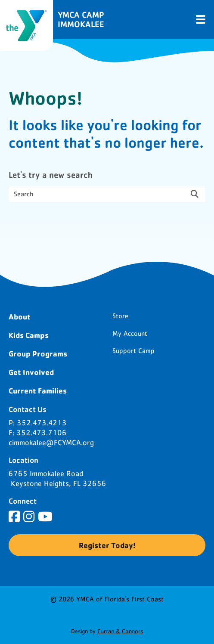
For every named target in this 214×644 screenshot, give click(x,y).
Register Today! (107, 545)
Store (120, 316)
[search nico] (107, 194)
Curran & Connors (120, 632)
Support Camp (133, 351)
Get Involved (31, 372)
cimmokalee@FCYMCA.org (51, 443)
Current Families (38, 390)
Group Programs (38, 353)
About (20, 316)
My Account (130, 334)
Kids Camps (29, 335)
